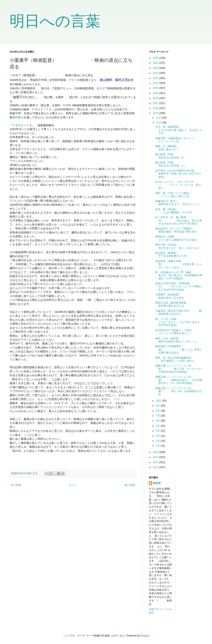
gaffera (115, 636)
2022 (156, 78)
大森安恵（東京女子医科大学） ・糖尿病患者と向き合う (178, 312)
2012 (156, 462)
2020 (156, 88)
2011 (156, 467)
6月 (158, 421)
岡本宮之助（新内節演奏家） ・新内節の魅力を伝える (178, 304)
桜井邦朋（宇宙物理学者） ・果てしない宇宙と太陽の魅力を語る (179, 349)
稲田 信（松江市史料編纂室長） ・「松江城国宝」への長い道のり (178, 359)
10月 (159, 401)
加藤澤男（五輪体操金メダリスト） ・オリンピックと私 (178, 140)
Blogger (145, 636)
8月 (158, 411)
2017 (156, 103)
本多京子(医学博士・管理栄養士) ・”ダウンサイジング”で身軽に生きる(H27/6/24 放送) (179, 287)
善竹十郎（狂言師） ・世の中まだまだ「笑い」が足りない (178, 246)
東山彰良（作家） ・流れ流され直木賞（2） (178, 156)
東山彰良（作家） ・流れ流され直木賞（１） (178, 164)
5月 (158, 426)
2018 (156, 98)
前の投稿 (130, 485)
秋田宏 (157, 483)
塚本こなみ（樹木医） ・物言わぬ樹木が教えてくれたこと (178, 340)
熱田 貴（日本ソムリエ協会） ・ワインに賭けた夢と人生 (179, 195)
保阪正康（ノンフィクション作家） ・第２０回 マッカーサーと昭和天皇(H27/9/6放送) (179, 369)
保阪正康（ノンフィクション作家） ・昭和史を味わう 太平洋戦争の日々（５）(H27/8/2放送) (179, 380)
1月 (158, 446)
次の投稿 (16, 485)
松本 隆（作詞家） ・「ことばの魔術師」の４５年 (178, 211)
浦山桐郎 (106, 80)
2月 (158, 441)
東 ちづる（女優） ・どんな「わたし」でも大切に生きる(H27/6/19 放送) (178, 322)
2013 (156, 457)
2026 (156, 58)
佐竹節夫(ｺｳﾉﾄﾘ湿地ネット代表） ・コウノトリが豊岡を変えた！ (178, 332)
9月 (158, 406)
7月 (158, 416)
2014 (156, 452)
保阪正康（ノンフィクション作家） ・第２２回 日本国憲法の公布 (179, 391)
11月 (159, 123)
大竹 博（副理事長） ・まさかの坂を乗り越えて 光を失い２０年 (179, 130)
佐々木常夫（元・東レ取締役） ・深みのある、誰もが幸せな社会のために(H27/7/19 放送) (179, 220)
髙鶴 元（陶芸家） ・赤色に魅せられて (178, 148)
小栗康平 (15, 75)
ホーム (73, 485)
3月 (158, 436)
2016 (156, 108)
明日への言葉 (55, 21)
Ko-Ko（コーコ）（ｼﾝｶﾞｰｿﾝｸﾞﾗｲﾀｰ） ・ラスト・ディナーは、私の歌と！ (178, 185)
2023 (156, 73)
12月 (159, 118)
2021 (156, 83)
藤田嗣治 (18, 117)
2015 (156, 113)
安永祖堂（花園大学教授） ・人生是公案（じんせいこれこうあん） (179, 264)
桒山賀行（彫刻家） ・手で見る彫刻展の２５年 (178, 254)
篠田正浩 (121, 80)
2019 (156, 93)
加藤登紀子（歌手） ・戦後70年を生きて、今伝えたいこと (178, 203)
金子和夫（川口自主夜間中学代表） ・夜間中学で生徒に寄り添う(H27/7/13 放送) (178, 174)
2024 (156, 68)
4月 (158, 431)
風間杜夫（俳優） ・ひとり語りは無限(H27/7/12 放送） (178, 238)
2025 (156, 63)
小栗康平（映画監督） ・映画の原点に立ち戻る (178, 296)
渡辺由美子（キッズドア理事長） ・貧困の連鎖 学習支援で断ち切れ (178, 230)
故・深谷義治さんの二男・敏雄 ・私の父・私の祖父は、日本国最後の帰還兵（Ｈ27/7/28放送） (179, 275)
